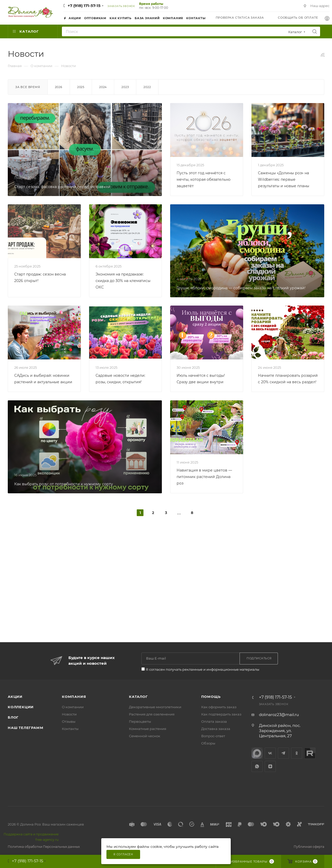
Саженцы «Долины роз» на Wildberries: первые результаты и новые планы (284, 179)
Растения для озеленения (152, 714)
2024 (103, 87)
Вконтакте (270, 753)
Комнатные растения (148, 729)
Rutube (310, 753)
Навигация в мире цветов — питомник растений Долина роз (204, 477)
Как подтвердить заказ (221, 714)
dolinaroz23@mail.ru (279, 715)
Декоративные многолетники (155, 707)
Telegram (283, 753)
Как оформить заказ (219, 707)
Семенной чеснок (145, 736)
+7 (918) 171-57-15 (84, 6)
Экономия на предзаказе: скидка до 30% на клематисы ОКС (123, 281)
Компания (74, 697)
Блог (13, 717)
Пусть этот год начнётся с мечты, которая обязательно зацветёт (204, 179)
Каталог (138, 697)
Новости (69, 714)
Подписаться (259, 658)
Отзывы (69, 721)
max (257, 753)
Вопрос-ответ (213, 736)
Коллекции (21, 707)
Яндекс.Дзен (270, 766)
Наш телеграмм (26, 728)
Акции (15, 697)
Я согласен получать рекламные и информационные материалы (203, 669)
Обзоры (208, 743)
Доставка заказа (216, 729)
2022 (147, 87)
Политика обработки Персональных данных (44, 847)
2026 (59, 87)
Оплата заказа (214, 721)
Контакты (70, 729)
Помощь (211, 697)
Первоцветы (140, 721)
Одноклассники (297, 753)
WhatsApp (257, 766)
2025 (81, 87)
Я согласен (123, 854)
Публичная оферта (309, 847)
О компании (73, 707)
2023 (125, 87)
